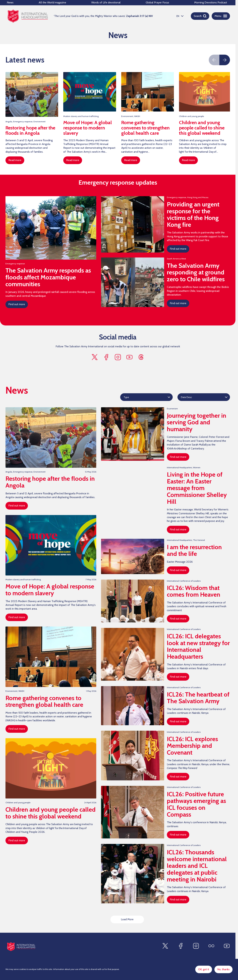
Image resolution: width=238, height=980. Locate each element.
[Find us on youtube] (129, 357)
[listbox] (180, 16)
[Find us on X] (165, 946)
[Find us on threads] (141, 357)
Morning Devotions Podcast (211, 2)
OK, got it (204, 969)
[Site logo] (21, 947)
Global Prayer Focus (157, 2)
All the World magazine (52, 2)
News (10, 2)
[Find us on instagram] (118, 357)
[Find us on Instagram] (196, 946)
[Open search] (200, 16)
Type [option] (126, 397)
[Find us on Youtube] (227, 946)
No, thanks (223, 969)
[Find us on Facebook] (181, 946)
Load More (127, 919)
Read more (15, 160)
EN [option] (178, 16)
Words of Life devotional (106, 2)
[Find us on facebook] (106, 357)
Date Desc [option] (186, 397)
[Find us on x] (95, 357)
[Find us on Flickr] (211, 946)
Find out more (17, 304)
